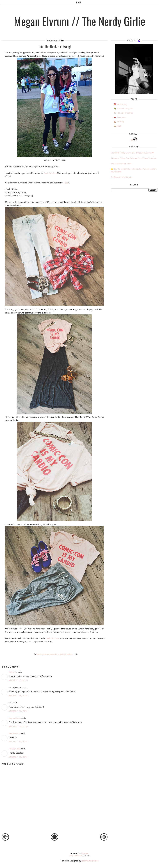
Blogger (85, 853)
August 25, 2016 (18, 680)
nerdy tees (70, 654)
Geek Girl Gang (51, 173)
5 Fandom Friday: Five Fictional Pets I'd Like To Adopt (134, 158)
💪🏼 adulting (119, 122)
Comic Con (39, 654)
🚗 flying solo (120, 117)
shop (66, 183)
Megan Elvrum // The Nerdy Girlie (80, 21)
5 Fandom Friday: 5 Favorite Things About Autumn (132, 153)
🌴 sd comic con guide (124, 109)
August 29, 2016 (18, 726)
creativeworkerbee (90, 861)
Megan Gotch (15, 718)
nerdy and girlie (62, 654)
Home (79, 2)
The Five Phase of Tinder (122, 164)
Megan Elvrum (76, 855)
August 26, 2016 (18, 696)
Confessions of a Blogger (122, 177)
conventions (46, 654)
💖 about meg (120, 104)
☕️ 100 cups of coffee (123, 113)
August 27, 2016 (18, 711)
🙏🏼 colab (118, 126)
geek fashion (54, 654)
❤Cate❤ (12, 672)
